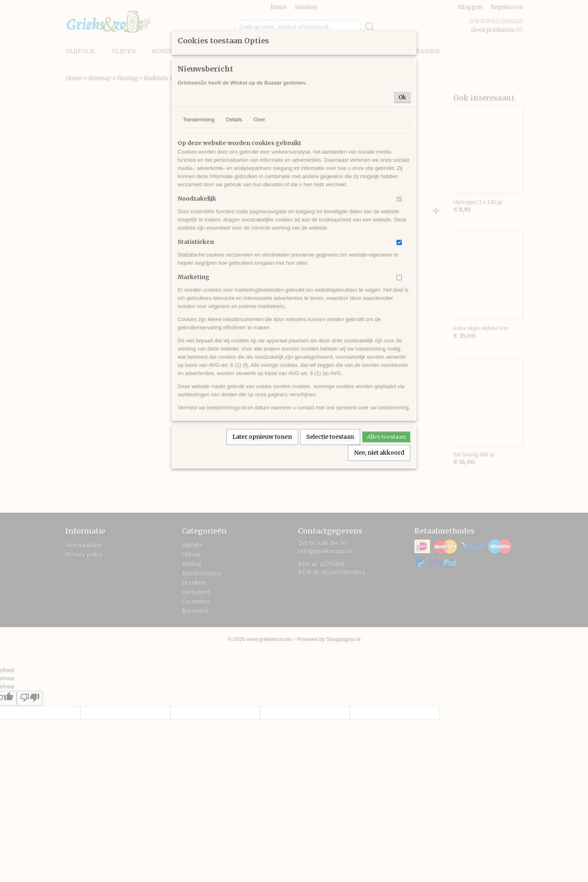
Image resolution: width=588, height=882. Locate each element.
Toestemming (199, 119)
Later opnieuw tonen (262, 437)
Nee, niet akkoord (379, 453)
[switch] (399, 199)
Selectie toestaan (330, 437)
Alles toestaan (386, 437)
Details (234, 119)
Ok (402, 97)
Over (259, 119)
